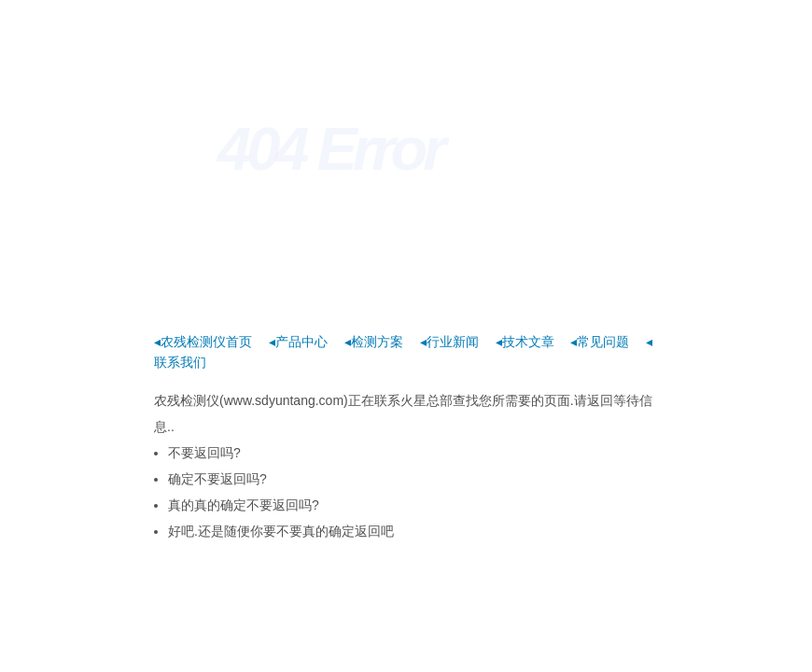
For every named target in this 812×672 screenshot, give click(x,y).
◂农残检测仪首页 (203, 342)
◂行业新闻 (449, 342)
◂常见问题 (600, 342)
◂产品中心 (298, 342)
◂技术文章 (525, 342)
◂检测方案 (374, 342)
